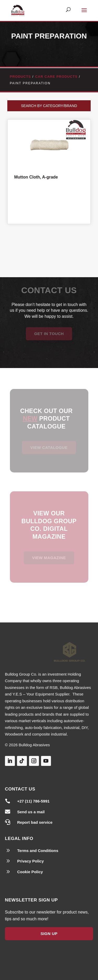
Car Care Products (56, 77)
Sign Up (49, 934)
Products (21, 77)
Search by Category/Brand (49, 106)
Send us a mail (31, 812)
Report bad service (35, 822)
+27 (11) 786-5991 (33, 801)
